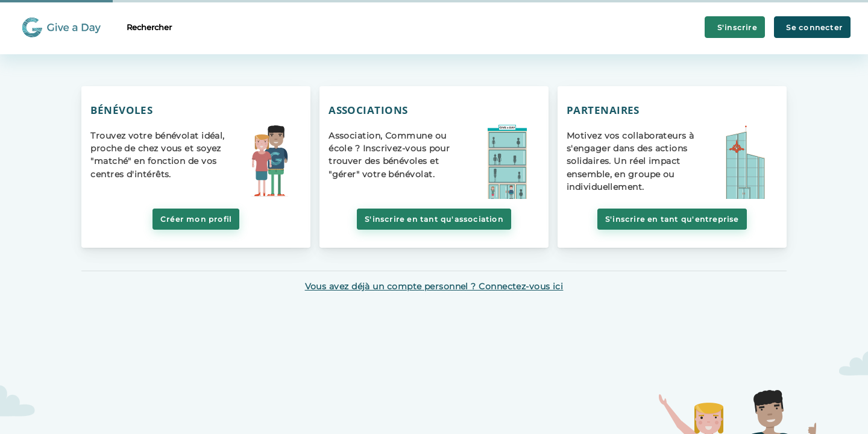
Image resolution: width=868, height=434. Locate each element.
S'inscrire (735, 27)
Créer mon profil (196, 219)
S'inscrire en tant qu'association (434, 219)
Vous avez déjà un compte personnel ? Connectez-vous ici (434, 286)
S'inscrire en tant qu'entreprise (672, 219)
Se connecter (812, 27)
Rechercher (149, 27)
